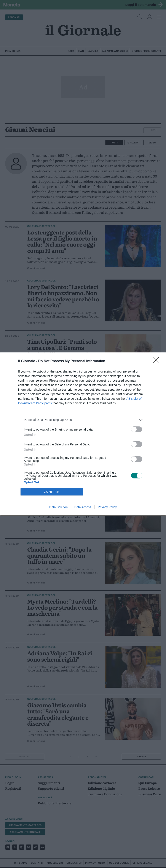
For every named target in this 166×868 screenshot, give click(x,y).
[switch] (137, 429)
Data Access (83, 507)
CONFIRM (52, 491)
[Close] (158, 361)
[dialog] (83, 434)
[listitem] (83, 420)
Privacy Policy (107, 507)
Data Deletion (58, 507)
